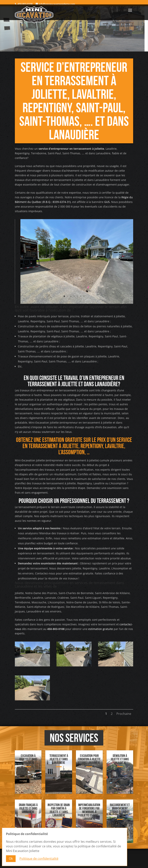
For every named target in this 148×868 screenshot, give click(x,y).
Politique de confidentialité (39, 859)
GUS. (107, 202)
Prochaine (124, 714)
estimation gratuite (101, 629)
